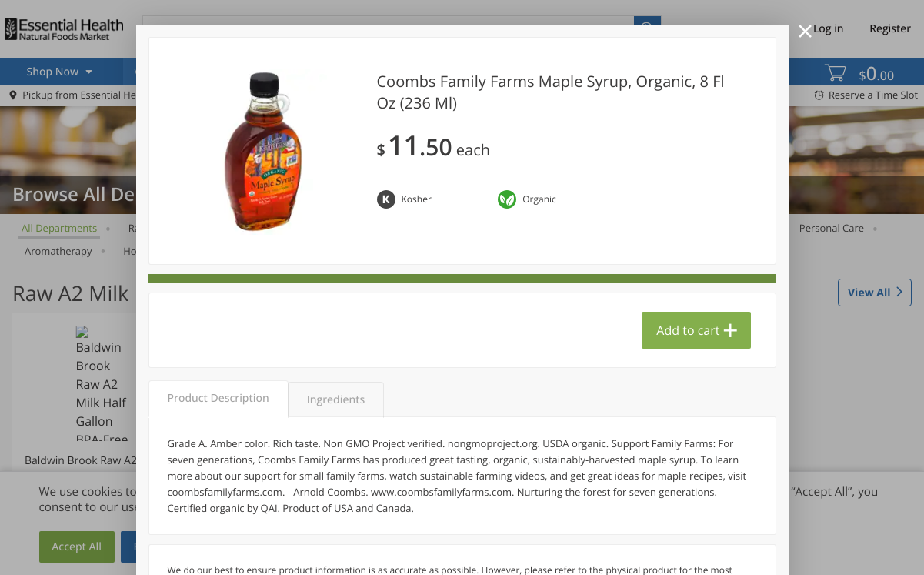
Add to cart (688, 330)
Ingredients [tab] (336, 400)
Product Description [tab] (218, 398)
